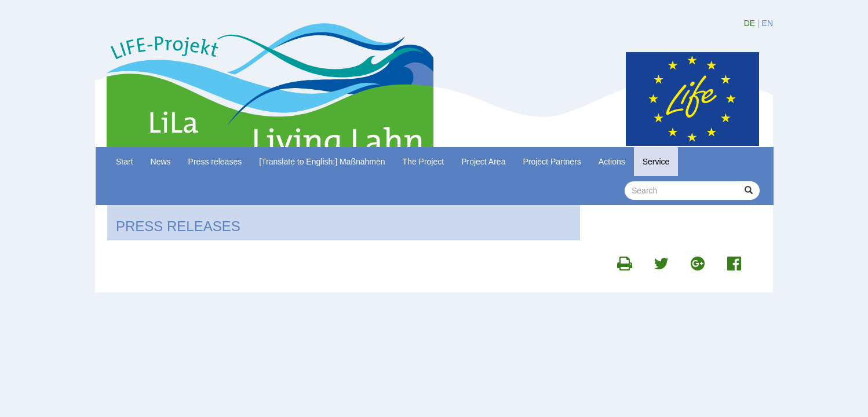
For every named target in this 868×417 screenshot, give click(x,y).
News (161, 162)
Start (125, 162)
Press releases (215, 162)
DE (750, 23)
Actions (612, 162)
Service (656, 162)
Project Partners (552, 162)
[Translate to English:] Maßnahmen (322, 162)
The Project (424, 162)
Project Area (483, 162)
